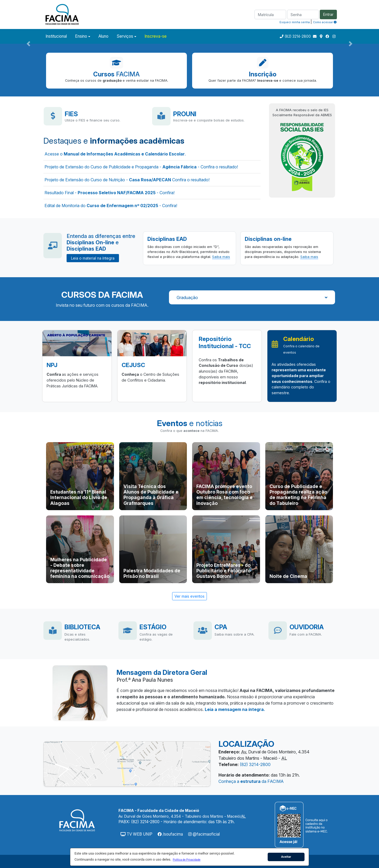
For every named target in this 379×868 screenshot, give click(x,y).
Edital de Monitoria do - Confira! (111, 206)
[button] (187, 860)
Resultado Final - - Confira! (109, 193)
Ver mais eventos (189, 596)
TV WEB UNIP (136, 834)
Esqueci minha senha (295, 22)
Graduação (252, 298)
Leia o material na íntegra (93, 258)
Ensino (81, 36)
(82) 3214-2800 (298, 36)
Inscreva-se (156, 36)
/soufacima (170, 834)
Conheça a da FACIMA (251, 781)
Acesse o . (115, 154)
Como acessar (325, 22)
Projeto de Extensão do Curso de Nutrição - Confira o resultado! (127, 180)
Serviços (125, 36)
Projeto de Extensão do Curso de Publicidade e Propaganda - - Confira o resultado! (141, 167)
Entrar (328, 14)
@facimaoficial (204, 834)
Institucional (56, 36)
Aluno (103, 36)
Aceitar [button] (286, 857)
